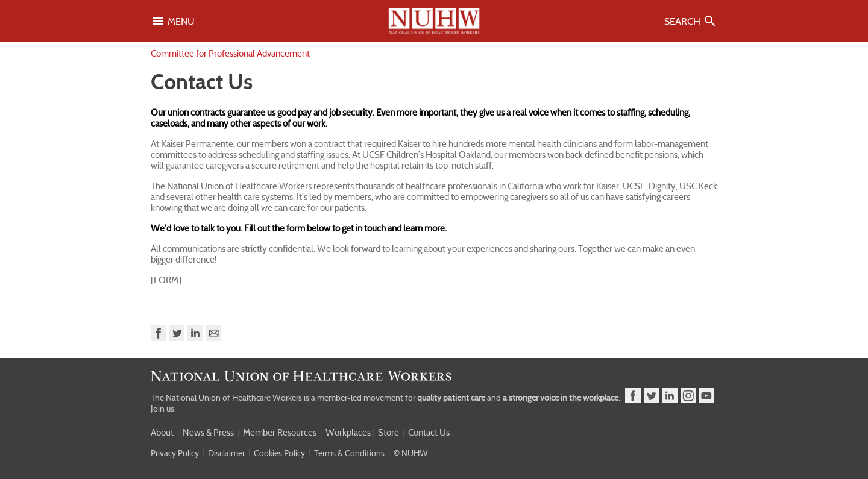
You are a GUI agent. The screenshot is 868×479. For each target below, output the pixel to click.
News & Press (208, 433)
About (162, 433)
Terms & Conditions (349, 453)
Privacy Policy (175, 453)
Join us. (163, 409)
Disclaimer (226, 453)
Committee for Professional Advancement (230, 54)
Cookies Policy (279, 453)
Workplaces (348, 433)
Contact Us (429, 433)
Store (388, 433)
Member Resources (280, 433)
